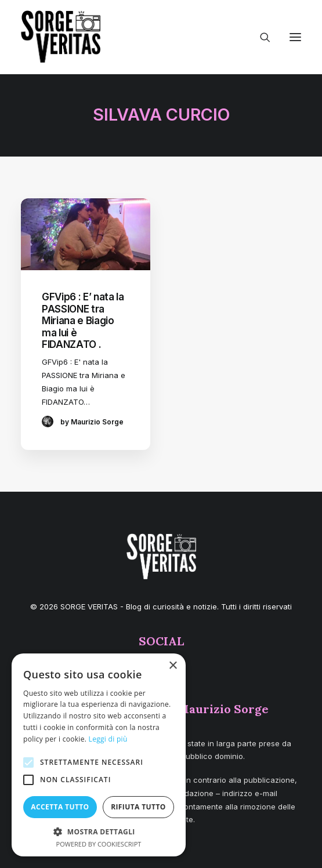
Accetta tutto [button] (60, 807)
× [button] (173, 666)
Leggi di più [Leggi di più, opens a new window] (108, 739)
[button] (295, 37)
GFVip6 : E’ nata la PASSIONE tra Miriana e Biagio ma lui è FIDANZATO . (83, 321)
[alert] (99, 755)
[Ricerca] (260, 37)
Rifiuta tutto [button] (138, 807)
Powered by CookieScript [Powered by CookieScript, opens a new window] (99, 844)
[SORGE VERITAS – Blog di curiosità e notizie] (61, 37)
